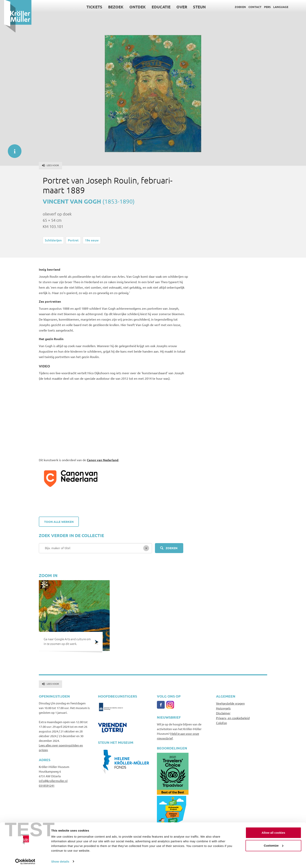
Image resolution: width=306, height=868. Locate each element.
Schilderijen (53, 240)
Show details (60, 860)
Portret (73, 240)
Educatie (157, 7)
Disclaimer (223, 713)
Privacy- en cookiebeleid (233, 718)
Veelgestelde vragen (230, 703)
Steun (195, 7)
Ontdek (133, 7)
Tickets (90, 7)
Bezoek (112, 7)
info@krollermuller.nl (53, 781)
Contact (251, 7)
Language (277, 7)
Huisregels (223, 708)
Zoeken (236, 7)
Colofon (221, 723)
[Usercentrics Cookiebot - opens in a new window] (25, 860)
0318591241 (47, 785)
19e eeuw (92, 240)
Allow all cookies (274, 832)
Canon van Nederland (103, 460)
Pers (263, 7)
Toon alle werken (59, 522)
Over (178, 7)
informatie (13, 149)
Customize (274, 844)
